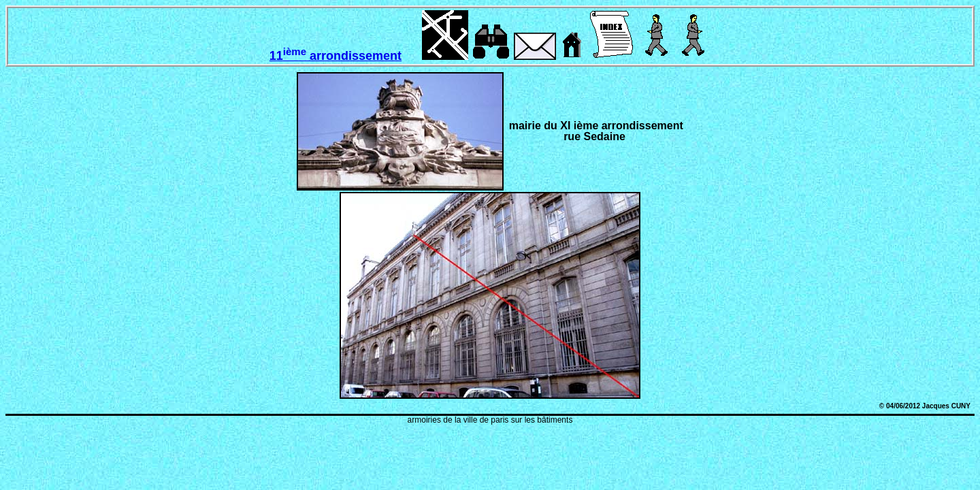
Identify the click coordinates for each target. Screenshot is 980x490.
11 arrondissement (336, 56)
